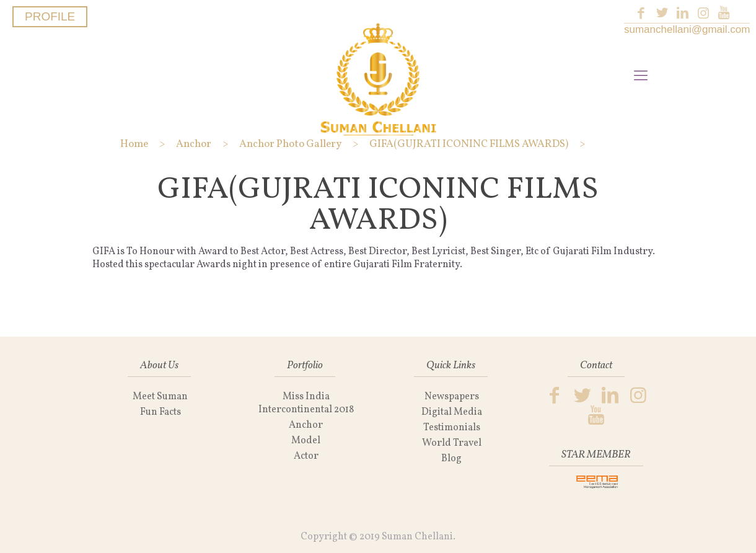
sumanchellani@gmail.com (687, 29)
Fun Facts (160, 412)
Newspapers (452, 397)
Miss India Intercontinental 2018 (306, 403)
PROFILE (50, 16)
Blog (451, 459)
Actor (306, 456)
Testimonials (452, 428)
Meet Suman (160, 397)
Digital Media (452, 412)
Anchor (306, 425)
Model (306, 441)
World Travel (452, 443)
